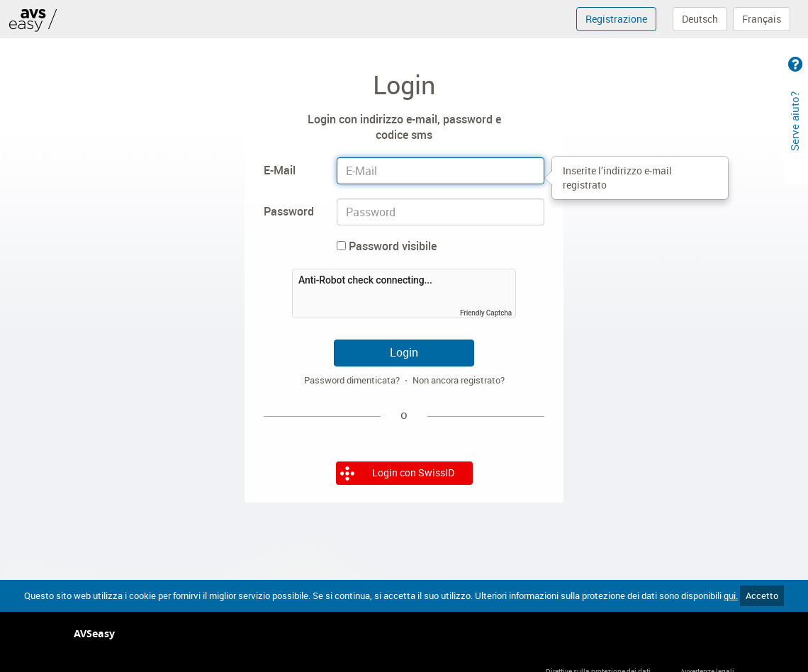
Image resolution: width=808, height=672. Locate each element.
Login (404, 352)
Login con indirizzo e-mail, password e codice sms (404, 127)
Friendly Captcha (486, 313)
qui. (731, 595)
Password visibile (387, 246)
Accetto (762, 595)
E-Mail (280, 170)
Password (289, 211)
